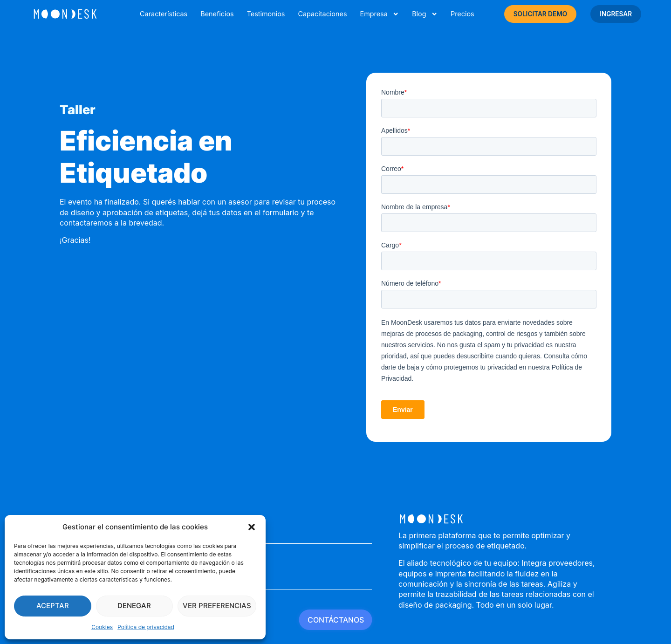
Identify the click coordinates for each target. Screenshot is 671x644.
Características (164, 14)
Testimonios (266, 14)
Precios (462, 14)
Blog (425, 14)
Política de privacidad (146, 627)
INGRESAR (616, 14)
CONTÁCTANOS (336, 620)
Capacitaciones (322, 14)
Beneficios (217, 14)
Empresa (379, 14)
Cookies (102, 627)
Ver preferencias (217, 606)
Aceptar (53, 606)
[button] (252, 527)
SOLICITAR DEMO (541, 14)
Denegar (134, 606)
